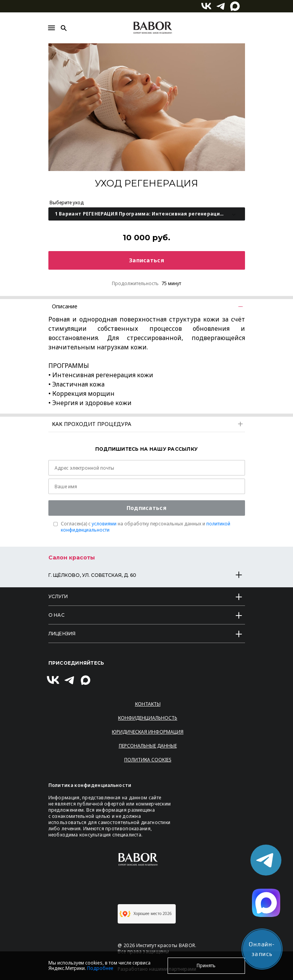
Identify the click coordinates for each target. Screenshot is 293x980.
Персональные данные (148, 746)
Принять (206, 965)
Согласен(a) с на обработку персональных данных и (146, 527)
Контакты (148, 704)
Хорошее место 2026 (146, 914)
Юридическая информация (148, 732)
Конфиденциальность (148, 718)
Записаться (146, 260)
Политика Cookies (148, 760)
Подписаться (146, 508)
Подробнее (100, 968)
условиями (104, 524)
